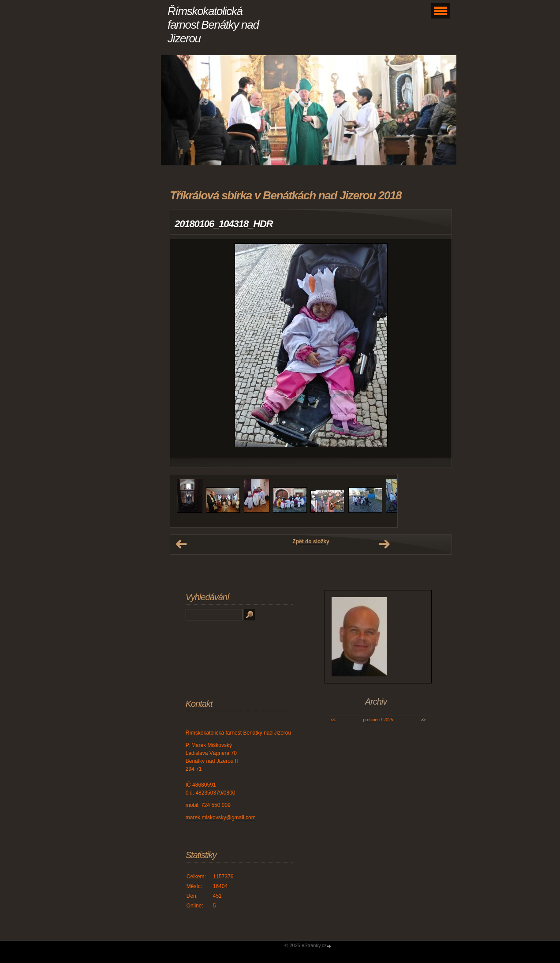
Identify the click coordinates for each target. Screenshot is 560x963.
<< (333, 720)
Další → (384, 544)
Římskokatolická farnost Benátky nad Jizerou (213, 25)
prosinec (371, 720)
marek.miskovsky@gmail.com (221, 817)
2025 (388, 720)
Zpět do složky (311, 541)
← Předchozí (181, 544)
